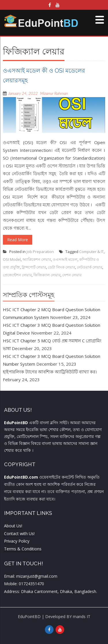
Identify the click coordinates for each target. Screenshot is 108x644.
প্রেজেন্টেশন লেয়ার (17, 275)
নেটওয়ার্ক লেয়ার (90, 267)
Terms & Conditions (23, 549)
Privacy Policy (17, 541)
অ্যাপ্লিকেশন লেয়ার (37, 259)
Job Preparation (40, 252)
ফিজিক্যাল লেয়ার (47, 275)
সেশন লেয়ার (72, 275)
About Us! (13, 526)
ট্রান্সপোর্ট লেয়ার (34, 267)
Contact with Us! (19, 533)
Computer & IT (91, 252)
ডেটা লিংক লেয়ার (61, 267)
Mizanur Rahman (54, 93)
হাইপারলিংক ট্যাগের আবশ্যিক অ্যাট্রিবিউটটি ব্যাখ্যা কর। (50, 372)
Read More (18, 240)
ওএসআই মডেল (65, 259)
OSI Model (12, 259)
